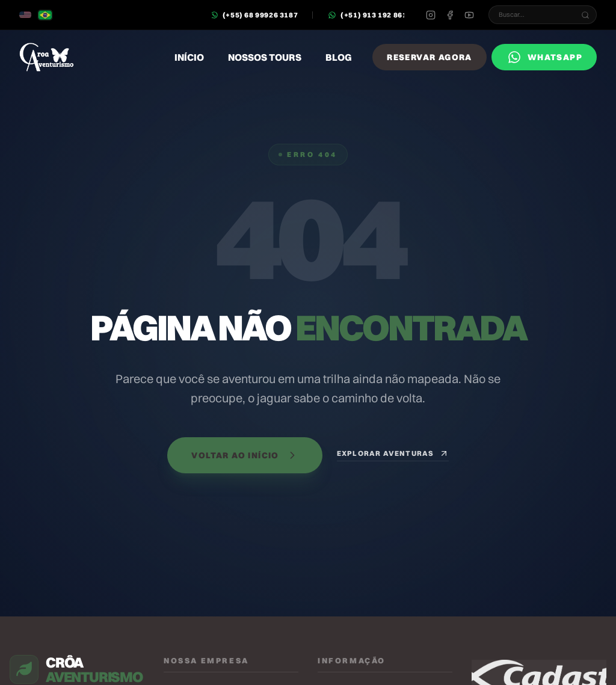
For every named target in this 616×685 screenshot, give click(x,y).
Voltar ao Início (245, 455)
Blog (339, 57)
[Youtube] (469, 15)
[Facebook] (450, 15)
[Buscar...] (585, 15)
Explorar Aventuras (393, 453)
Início (189, 57)
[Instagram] (431, 15)
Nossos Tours (265, 57)
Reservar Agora (430, 57)
